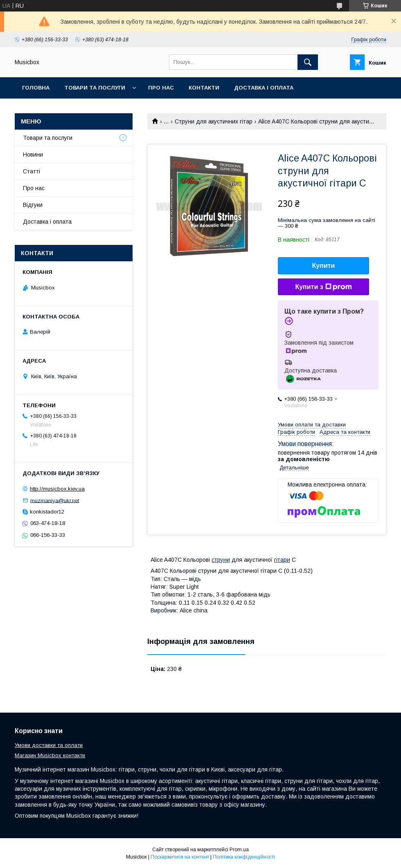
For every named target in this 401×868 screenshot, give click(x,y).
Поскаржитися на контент (180, 857)
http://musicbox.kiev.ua (57, 489)
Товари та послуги (95, 88)
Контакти (204, 88)
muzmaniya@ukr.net (55, 500)
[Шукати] (308, 62)
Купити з (323, 287)
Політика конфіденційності (244, 857)
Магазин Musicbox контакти (50, 755)
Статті (32, 171)
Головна (36, 88)
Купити (324, 266)
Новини (33, 155)
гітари (282, 560)
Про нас (161, 88)
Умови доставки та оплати (49, 745)
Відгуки (33, 205)
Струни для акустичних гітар (214, 121)
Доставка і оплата (264, 88)
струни (221, 560)
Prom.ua (239, 850)
